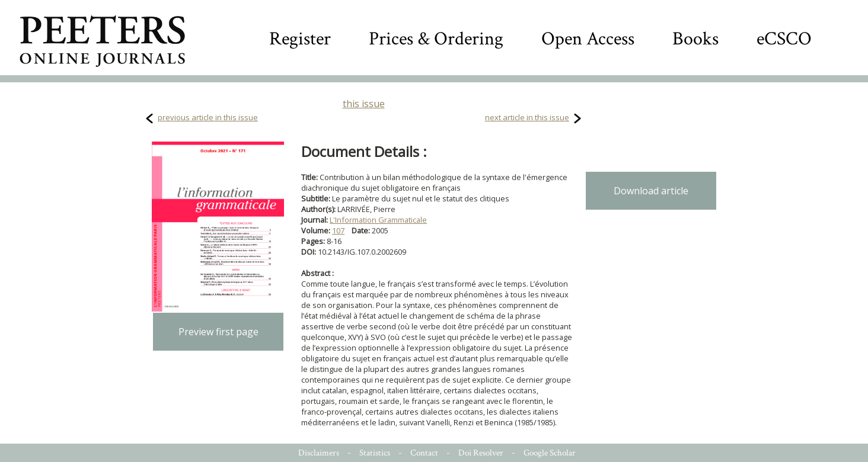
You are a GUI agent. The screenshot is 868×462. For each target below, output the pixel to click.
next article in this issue (527, 117)
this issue (364, 104)
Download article (651, 191)
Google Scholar (550, 453)
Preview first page (218, 332)
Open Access (588, 39)
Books (695, 39)
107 (338, 230)
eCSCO (784, 39)
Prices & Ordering (436, 39)
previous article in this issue (208, 117)
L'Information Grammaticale (378, 220)
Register (300, 39)
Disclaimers (319, 453)
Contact (424, 453)
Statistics (375, 453)
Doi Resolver (481, 453)
